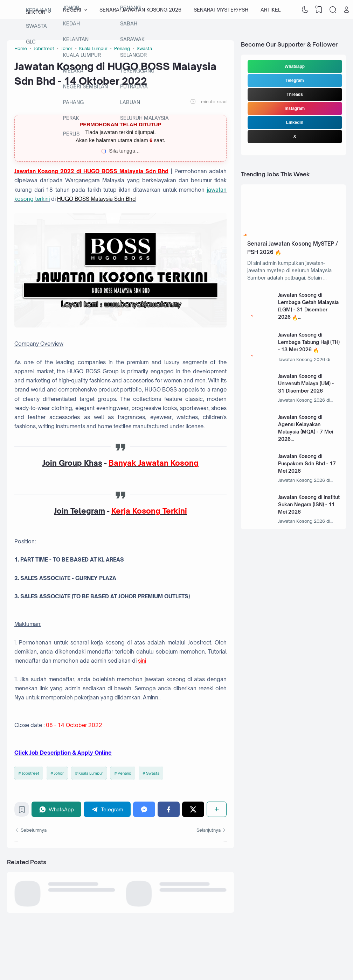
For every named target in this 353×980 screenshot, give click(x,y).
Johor (59, 773)
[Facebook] (169, 809)
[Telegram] (107, 809)
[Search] (333, 10)
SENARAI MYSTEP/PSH (221, 10)
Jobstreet (30, 773)
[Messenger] (144, 809)
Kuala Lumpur (91, 773)
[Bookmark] (22, 811)
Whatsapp (295, 66)
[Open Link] (347, 10)
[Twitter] (193, 809)
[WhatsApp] (56, 809)
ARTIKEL (271, 10)
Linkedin (295, 122)
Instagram (295, 108)
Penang (124, 773)
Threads (295, 94)
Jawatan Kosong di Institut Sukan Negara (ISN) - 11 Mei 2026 (309, 504)
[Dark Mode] (305, 10)
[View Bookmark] (319, 10)
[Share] (217, 809)
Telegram (295, 80)
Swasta (153, 773)
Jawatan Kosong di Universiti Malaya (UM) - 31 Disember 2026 (306, 383)
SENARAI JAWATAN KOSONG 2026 (140, 10)
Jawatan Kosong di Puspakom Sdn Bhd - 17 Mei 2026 (307, 463)
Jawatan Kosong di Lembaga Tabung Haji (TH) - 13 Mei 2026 (309, 342)
